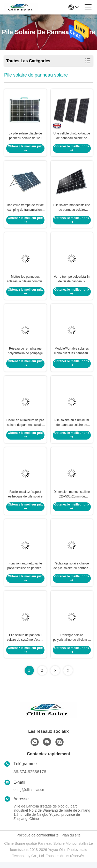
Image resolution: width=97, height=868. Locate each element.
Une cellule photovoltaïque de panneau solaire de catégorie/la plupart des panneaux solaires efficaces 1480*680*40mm (72, 137)
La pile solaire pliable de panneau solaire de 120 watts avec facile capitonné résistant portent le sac (25, 137)
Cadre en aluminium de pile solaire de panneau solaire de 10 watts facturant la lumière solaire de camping (25, 426)
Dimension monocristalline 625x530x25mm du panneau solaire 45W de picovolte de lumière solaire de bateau (72, 499)
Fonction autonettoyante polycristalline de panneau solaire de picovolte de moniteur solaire (25, 571)
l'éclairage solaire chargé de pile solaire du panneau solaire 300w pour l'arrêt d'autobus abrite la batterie (72, 571)
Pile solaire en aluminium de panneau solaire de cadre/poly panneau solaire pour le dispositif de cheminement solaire (72, 426)
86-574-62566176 (30, 778)
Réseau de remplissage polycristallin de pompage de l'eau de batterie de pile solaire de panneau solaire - (25, 354)
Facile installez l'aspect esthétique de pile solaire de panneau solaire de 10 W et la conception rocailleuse (25, 499)
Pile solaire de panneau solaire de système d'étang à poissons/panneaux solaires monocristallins (25, 644)
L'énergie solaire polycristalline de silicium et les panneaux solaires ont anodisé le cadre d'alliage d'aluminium (72, 644)
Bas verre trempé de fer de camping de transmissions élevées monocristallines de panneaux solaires (25, 209)
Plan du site (71, 841)
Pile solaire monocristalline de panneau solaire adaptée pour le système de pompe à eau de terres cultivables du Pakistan (72, 209)
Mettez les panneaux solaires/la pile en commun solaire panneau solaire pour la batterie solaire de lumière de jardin (25, 282)
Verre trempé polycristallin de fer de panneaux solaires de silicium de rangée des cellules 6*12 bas (72, 282)
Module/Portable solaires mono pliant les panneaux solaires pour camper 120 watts (72, 354)
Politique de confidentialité (38, 841)
